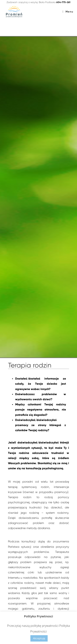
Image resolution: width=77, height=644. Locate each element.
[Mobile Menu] (68, 12)
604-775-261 (63, 2)
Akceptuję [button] (39, 638)
